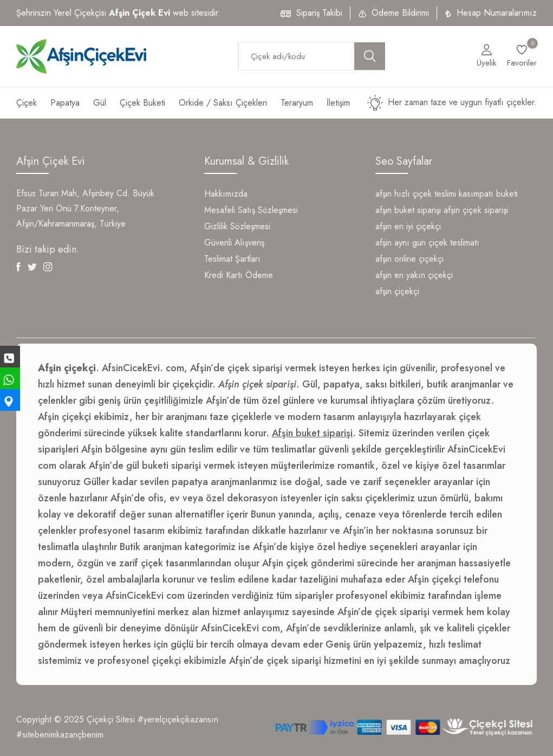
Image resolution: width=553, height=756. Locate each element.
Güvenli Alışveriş (234, 243)
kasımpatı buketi (488, 194)
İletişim (338, 103)
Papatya (65, 103)
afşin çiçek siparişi (476, 210)
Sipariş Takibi (319, 13)
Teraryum (297, 103)
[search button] (370, 56)
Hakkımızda (226, 194)
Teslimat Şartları (232, 259)
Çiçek (27, 103)
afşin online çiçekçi (409, 259)
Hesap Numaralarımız (497, 13)
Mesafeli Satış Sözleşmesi (251, 210)
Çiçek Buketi (142, 103)
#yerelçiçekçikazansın (178, 719)
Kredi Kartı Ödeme (239, 275)
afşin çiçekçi (397, 291)
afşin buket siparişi (408, 210)
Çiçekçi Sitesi (111, 719)
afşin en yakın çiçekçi (414, 275)
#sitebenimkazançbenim (60, 735)
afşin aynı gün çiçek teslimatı (427, 243)
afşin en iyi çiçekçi (408, 226)
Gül (100, 103)
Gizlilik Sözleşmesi (237, 226)
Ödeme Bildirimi (400, 13)
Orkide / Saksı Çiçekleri (223, 103)
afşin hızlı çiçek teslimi (416, 194)
